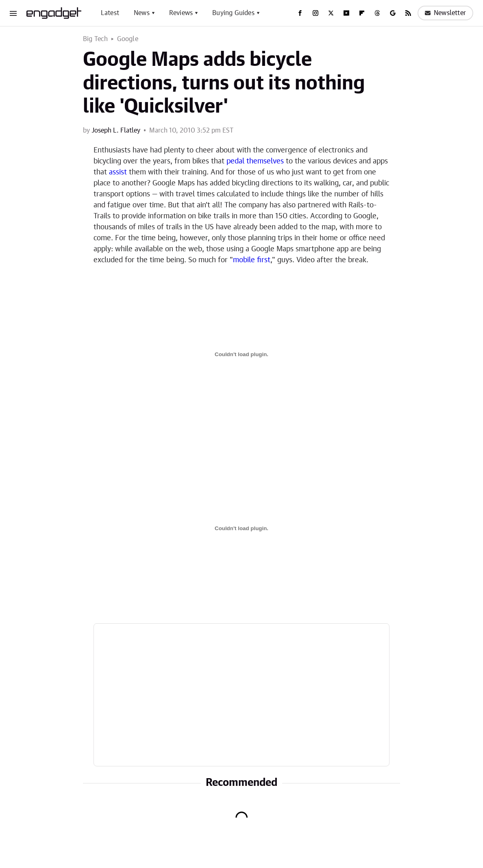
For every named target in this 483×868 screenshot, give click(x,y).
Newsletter (445, 13)
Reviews (181, 13)
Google (128, 39)
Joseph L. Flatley (116, 131)
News (142, 13)
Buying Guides (233, 13)
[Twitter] (331, 13)
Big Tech (96, 39)
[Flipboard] (362, 13)
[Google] (393, 13)
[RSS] (408, 13)
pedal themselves (255, 161)
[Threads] (377, 13)
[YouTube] (346, 13)
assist (118, 172)
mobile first (252, 260)
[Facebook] (300, 13)
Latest (110, 13)
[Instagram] (315, 13)
